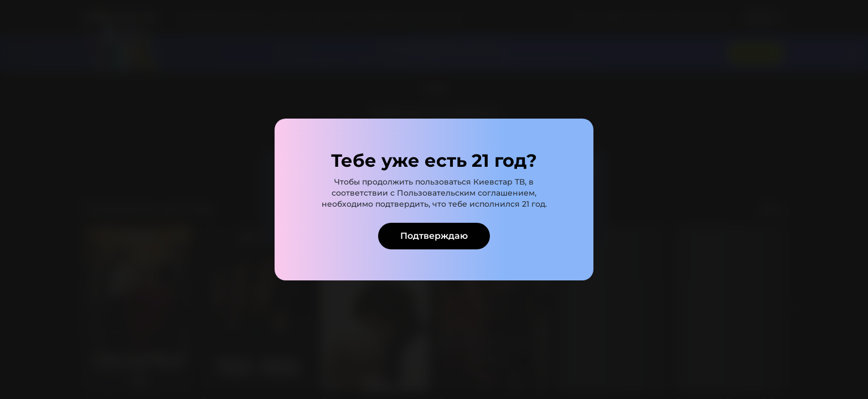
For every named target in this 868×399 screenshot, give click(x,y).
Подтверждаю (434, 236)
